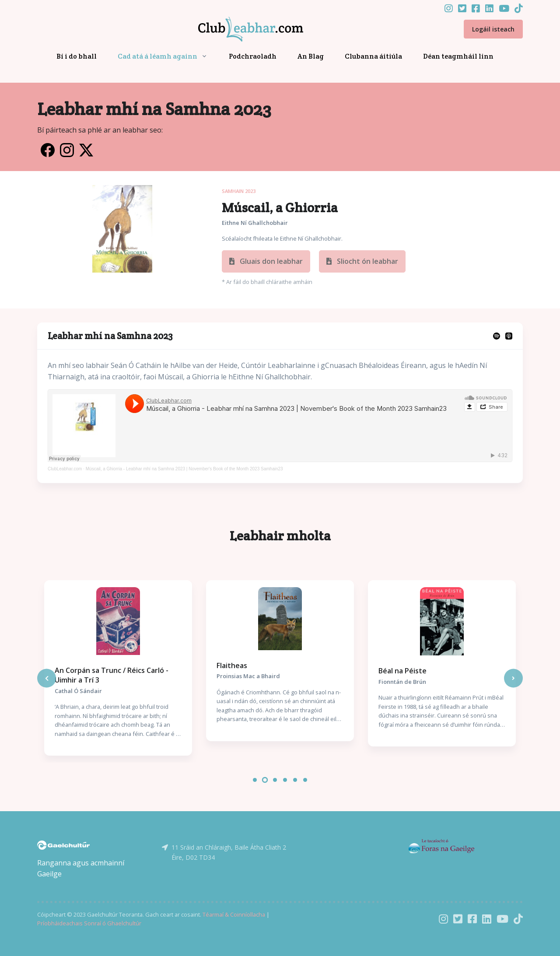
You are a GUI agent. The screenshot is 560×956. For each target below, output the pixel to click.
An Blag (311, 56)
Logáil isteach (493, 29)
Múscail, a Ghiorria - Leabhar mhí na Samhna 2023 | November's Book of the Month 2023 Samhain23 (184, 469)
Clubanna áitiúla (373, 56)
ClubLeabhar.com (65, 469)
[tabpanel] (118, 668)
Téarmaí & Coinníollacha (234, 914)
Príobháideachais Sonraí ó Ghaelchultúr (89, 923)
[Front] (240, 29)
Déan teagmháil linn (458, 56)
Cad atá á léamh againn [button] (157, 56)
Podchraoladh (253, 56)
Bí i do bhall (77, 56)
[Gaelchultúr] (63, 844)
